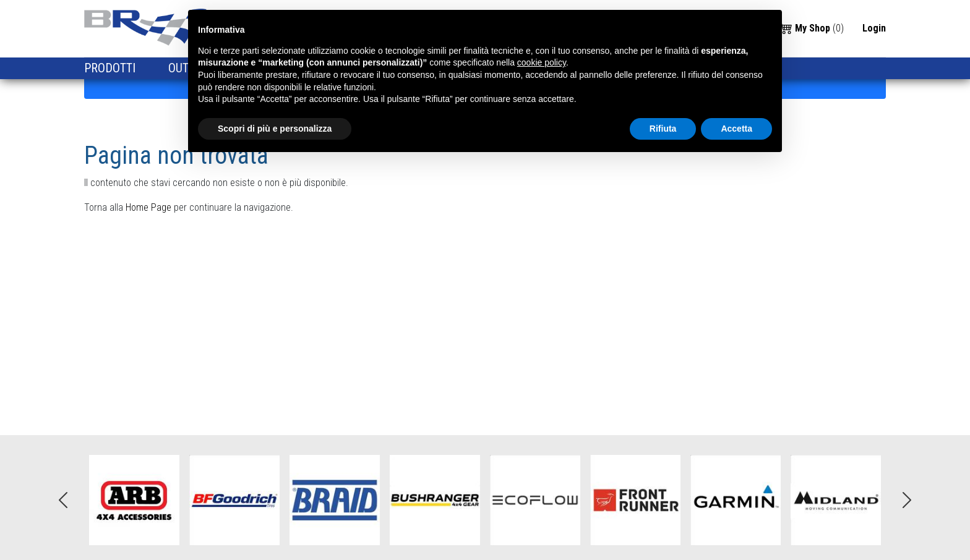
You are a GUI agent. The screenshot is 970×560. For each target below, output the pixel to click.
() (812, 28)
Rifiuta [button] (663, 129)
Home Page (148, 207)
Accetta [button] (736, 129)
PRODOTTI (111, 68)
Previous (63, 500)
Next (907, 500)
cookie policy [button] (542, 62)
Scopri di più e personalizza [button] (275, 129)
